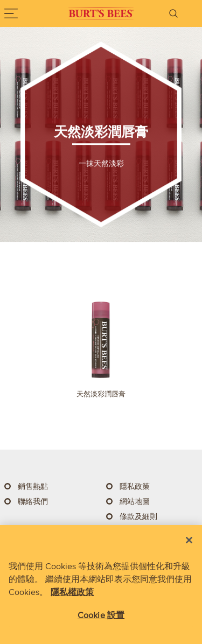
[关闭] (189, 540)
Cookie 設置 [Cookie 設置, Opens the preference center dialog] (101, 615)
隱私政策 (135, 486)
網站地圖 (135, 502)
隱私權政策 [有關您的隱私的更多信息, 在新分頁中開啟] (72, 592)
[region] (101, 584)
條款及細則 (138, 517)
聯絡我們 (33, 502)
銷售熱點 (33, 486)
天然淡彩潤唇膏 (101, 394)
